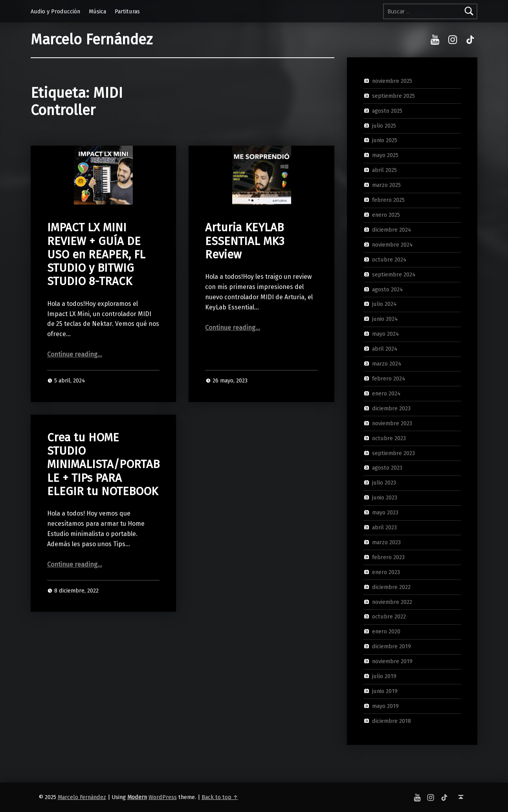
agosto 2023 (387, 468)
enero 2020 (386, 631)
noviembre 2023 (392, 423)
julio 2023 (384, 483)
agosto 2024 (388, 289)
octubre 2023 (389, 438)
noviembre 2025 (392, 81)
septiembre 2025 (393, 96)
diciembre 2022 (391, 587)
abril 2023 (384, 527)
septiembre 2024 (394, 274)
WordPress (163, 797)
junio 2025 (385, 140)
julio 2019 (384, 676)
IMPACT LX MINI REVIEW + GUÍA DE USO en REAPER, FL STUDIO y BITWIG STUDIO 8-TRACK (96, 254)
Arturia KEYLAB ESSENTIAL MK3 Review (245, 241)
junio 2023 (385, 497)
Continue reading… (75, 354)
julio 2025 (384, 125)
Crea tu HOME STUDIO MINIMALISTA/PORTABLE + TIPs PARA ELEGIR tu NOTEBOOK (103, 465)
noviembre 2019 (392, 661)
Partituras (127, 11)
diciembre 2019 (392, 646)
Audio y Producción (55, 11)
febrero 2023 (388, 557)
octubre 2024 (389, 259)
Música (97, 11)
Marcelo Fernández (92, 40)
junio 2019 (385, 691)
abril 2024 (385, 349)
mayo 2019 (385, 706)
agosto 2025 (387, 110)
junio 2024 (385, 319)
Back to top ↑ (220, 797)
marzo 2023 (386, 542)
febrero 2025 (388, 200)
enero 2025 (386, 215)
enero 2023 (386, 572)
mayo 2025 (385, 155)
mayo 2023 (385, 512)
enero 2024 (386, 393)
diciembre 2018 (392, 721)
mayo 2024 (386, 334)
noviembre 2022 (392, 602)
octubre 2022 (389, 616)
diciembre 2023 (391, 408)
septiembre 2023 (393, 453)
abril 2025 (384, 170)
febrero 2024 (389, 379)
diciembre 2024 (392, 230)
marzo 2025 (386, 185)
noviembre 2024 (392, 245)
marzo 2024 (387, 364)
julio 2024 (384, 304)
